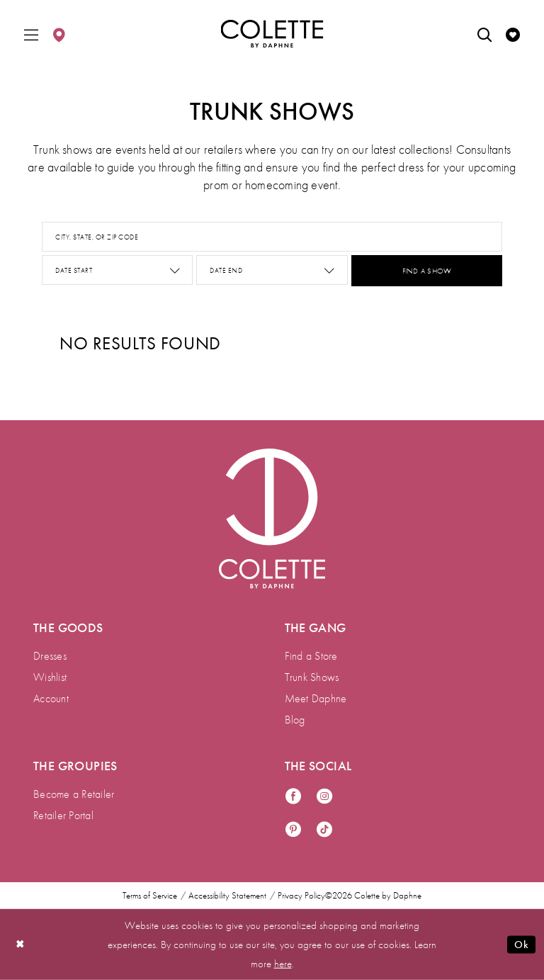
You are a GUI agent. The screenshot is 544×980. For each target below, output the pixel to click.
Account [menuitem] (51, 698)
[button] (31, 34)
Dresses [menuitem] (50, 656)
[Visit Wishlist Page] (513, 34)
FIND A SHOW (427, 271)
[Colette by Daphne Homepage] (272, 34)
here (283, 963)
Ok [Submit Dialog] (521, 945)
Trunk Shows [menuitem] (312, 677)
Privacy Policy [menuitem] (301, 896)
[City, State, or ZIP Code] (272, 237)
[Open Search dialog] (484, 34)
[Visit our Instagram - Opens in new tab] (324, 797)
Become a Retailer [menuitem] (74, 794)
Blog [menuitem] (295, 720)
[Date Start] (117, 270)
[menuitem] (31, 34)
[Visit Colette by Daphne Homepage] (272, 519)
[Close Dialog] (21, 944)
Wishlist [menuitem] (50, 677)
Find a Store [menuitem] (311, 656)
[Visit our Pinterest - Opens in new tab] (293, 830)
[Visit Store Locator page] (59, 34)
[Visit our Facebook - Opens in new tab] (293, 797)
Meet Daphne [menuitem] (316, 698)
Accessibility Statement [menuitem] (227, 896)
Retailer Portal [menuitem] (63, 815)
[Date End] (272, 270)
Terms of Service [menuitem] (150, 896)
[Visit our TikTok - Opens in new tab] (324, 830)
